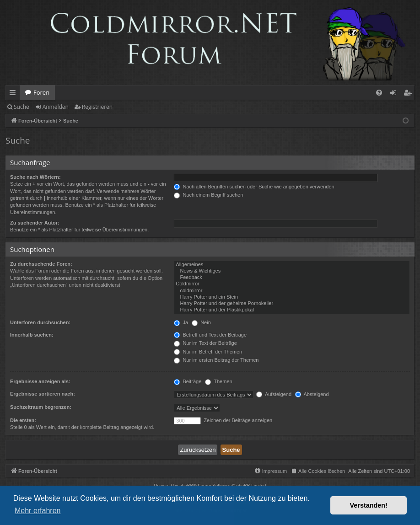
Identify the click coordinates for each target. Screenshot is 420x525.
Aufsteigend (274, 394)
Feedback (292, 278)
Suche (22, 107)
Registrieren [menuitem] (409, 94)
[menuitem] (379, 93)
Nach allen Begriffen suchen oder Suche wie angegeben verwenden (254, 187)
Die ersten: (23, 420)
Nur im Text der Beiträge (205, 343)
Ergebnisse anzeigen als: (40, 381)
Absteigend (312, 394)
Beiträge (188, 381)
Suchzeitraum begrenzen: (41, 407)
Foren (41, 92)
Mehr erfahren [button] (38, 511)
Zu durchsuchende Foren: (41, 264)
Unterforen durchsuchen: (40, 322)
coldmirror (292, 291)
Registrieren (97, 107)
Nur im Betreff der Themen (208, 352)
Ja (181, 322)
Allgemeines (292, 265)
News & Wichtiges (292, 271)
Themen (218, 381)
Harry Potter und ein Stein (292, 297)
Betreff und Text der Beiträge (210, 335)
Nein (201, 322)
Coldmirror (292, 284)
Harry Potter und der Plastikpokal (292, 310)
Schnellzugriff (14, 94)
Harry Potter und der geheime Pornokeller (292, 304)
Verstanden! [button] (369, 505)
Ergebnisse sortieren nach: (43, 394)
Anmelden (56, 107)
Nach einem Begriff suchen (208, 195)
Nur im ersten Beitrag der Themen (216, 360)
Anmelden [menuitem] (396, 94)
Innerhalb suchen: (32, 335)
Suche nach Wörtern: (35, 177)
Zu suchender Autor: (35, 223)
